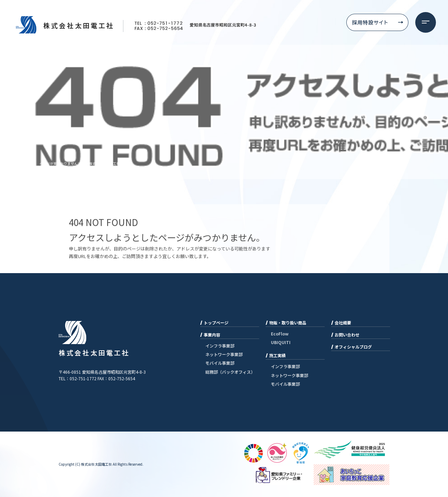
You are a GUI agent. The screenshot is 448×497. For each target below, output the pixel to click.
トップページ (216, 323)
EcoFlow (280, 334)
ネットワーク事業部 (224, 354)
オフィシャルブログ (353, 347)
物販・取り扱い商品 (288, 323)
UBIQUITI (281, 342)
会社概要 (343, 323)
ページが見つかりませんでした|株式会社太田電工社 (80, 163)
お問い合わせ (347, 335)
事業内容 (212, 335)
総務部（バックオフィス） (230, 372)
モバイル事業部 (220, 363)
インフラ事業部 (220, 346)
